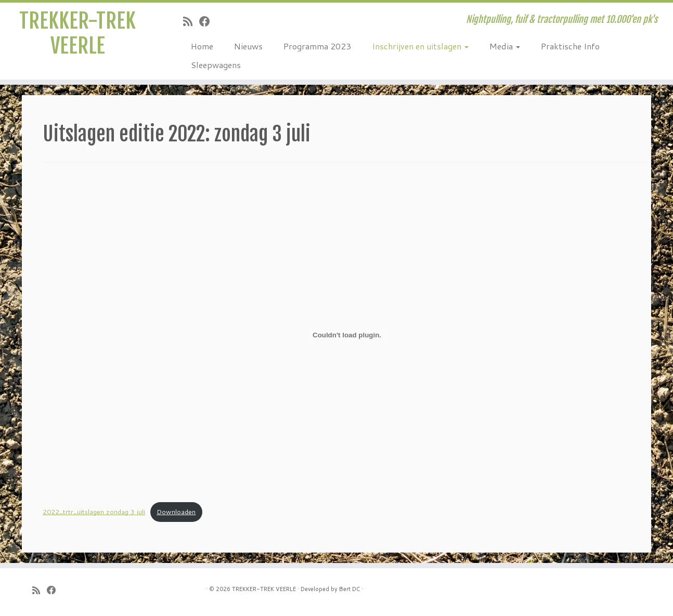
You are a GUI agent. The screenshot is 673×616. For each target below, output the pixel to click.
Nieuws (248, 46)
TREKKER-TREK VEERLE (77, 33)
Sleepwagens (216, 65)
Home (202, 46)
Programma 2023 (317, 46)
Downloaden (176, 512)
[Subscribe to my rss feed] (191, 21)
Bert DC (350, 589)
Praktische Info (570, 46)
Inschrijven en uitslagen (420, 46)
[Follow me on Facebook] (208, 21)
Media (505, 46)
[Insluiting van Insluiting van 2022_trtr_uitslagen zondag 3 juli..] (347, 335)
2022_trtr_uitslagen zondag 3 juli (94, 512)
